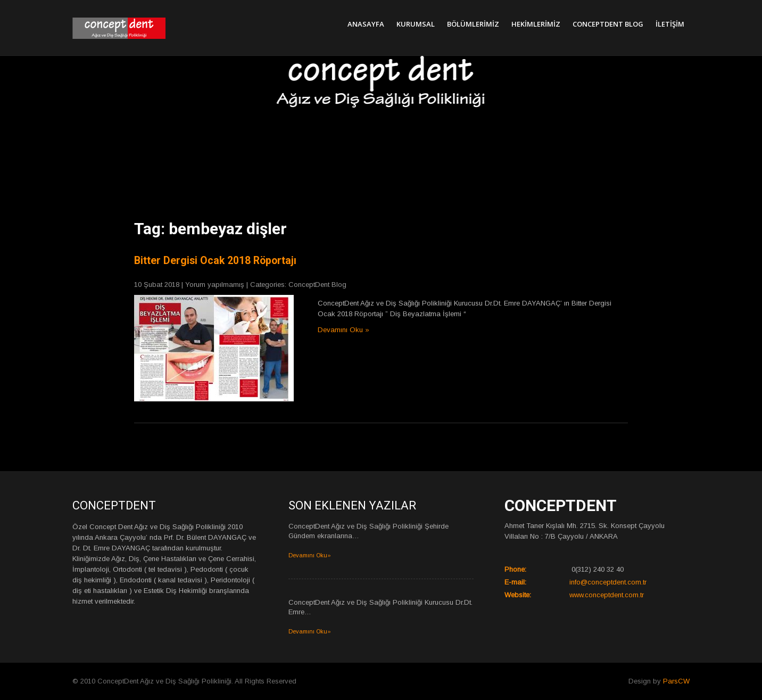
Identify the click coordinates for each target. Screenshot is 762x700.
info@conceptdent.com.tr (608, 582)
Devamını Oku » (343, 330)
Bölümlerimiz (473, 24)
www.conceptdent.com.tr (607, 595)
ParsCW (676, 681)
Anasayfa (366, 24)
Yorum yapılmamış (215, 285)
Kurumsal (416, 24)
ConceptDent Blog (608, 24)
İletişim (670, 24)
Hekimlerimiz (536, 24)
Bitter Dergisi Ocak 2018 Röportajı (215, 261)
